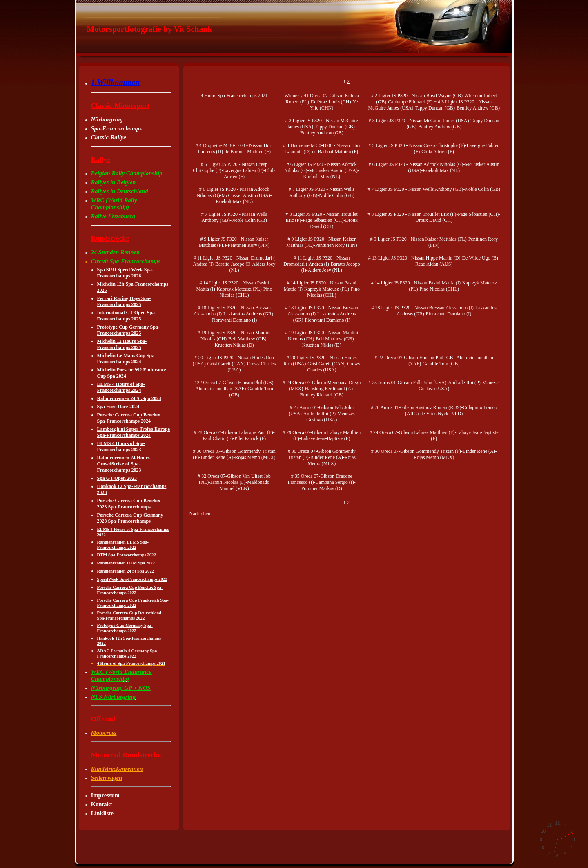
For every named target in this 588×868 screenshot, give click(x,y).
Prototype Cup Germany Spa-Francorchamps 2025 (128, 330)
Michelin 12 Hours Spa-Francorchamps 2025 (122, 344)
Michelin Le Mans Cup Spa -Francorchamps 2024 (127, 359)
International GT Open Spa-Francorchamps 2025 (127, 316)
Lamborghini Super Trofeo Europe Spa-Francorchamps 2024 (134, 432)
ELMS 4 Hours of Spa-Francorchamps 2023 (121, 446)
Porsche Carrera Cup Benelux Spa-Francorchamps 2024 (129, 418)
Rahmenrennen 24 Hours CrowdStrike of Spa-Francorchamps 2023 (124, 464)
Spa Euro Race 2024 (118, 407)
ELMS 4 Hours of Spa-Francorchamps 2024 (121, 387)
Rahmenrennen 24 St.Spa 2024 (129, 398)
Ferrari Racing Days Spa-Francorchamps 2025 (124, 301)
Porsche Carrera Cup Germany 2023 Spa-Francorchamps (130, 518)
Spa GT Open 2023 (117, 478)
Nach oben (200, 514)
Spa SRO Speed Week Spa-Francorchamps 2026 (126, 273)
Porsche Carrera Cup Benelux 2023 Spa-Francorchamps (129, 504)
